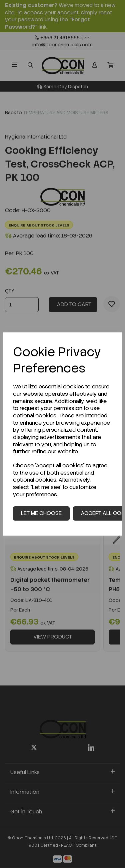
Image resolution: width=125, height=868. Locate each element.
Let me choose (41, 513)
